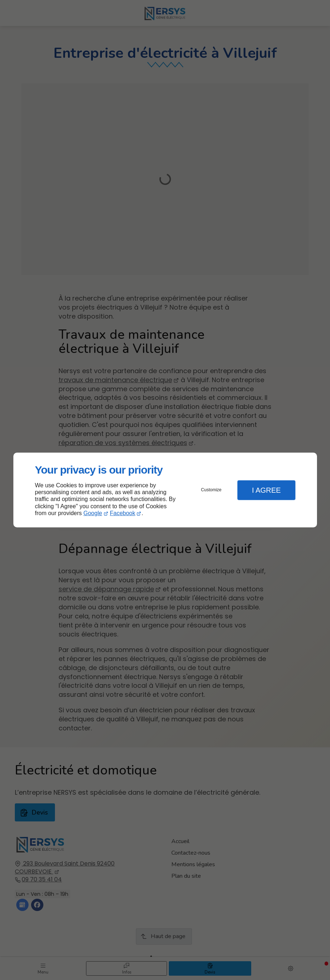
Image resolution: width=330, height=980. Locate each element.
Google (93, 513)
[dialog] (165, 490)
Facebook (123, 513)
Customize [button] (211, 490)
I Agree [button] (266, 490)
